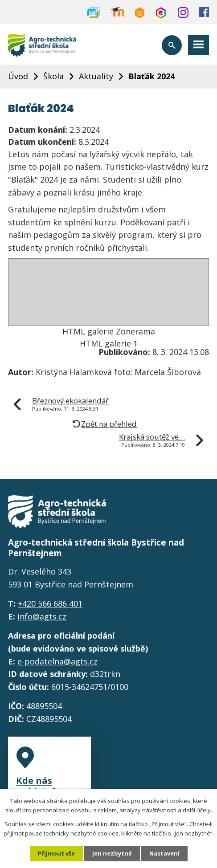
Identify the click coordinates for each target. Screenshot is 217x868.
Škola (53, 76)
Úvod (18, 76)
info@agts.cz (42, 616)
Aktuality (96, 76)
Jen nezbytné (112, 853)
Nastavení (164, 853)
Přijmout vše (56, 853)
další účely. (197, 810)
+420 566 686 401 (50, 603)
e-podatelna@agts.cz (57, 661)
